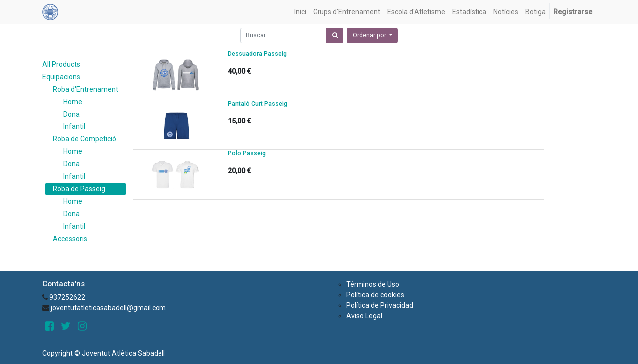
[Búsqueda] (335, 36)
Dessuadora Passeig (257, 54)
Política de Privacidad (380, 305)
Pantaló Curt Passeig (257, 104)
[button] (372, 36)
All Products (61, 64)
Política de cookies (375, 295)
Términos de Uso (373, 284)
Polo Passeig (247, 153)
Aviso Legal (364, 316)
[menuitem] (300, 12)
